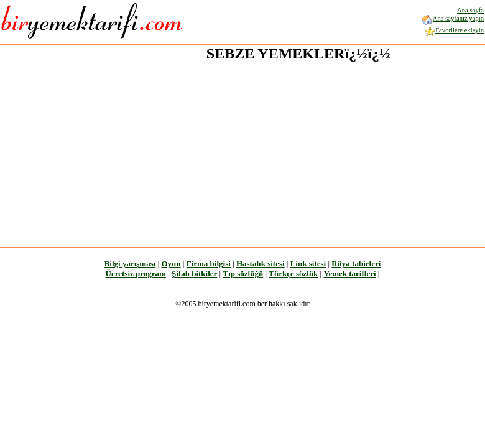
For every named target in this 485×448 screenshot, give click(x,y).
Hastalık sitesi (261, 264)
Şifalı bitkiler (194, 273)
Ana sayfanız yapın (452, 18)
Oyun (171, 264)
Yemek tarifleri (349, 273)
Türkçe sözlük (293, 273)
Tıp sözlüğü (243, 273)
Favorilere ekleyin (454, 30)
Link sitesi (308, 264)
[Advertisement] (199, 150)
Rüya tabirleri (356, 264)
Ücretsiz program (136, 273)
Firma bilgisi (209, 264)
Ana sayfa (470, 10)
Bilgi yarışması (130, 264)
